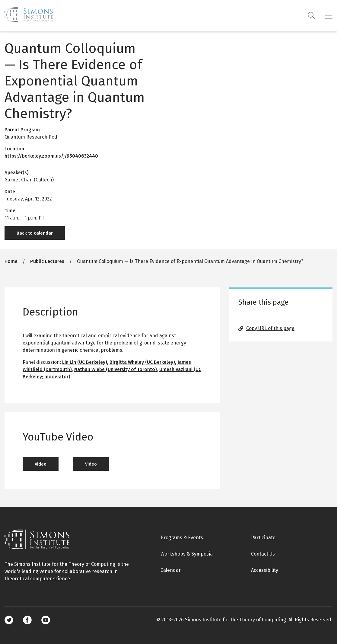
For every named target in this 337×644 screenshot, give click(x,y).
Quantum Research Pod (31, 137)
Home (11, 261)
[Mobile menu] (329, 16)
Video (41, 464)
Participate (263, 538)
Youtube (46, 620)
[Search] (312, 16)
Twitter (9, 620)
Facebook (27, 620)
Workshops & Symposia (187, 554)
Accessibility (265, 570)
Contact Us (263, 554)
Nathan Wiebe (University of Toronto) (116, 369)
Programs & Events (182, 538)
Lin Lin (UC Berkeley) (85, 362)
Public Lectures (47, 261)
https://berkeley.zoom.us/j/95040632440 (51, 156)
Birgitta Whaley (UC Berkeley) (142, 362)
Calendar (171, 570)
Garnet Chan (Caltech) (29, 180)
